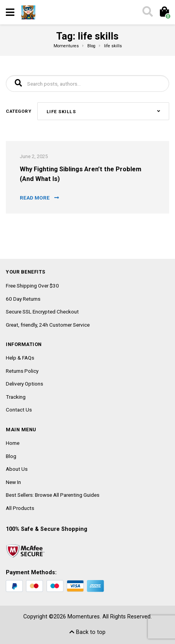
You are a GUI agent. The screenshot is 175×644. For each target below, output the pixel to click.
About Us (17, 469)
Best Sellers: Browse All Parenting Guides (53, 495)
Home (13, 443)
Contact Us (19, 410)
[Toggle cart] (164, 12)
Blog (11, 456)
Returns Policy (22, 371)
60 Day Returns (23, 299)
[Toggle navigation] (10, 12)
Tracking (16, 397)
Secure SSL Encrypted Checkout (42, 312)
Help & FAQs (20, 358)
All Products (20, 508)
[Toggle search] (147, 12)
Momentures (84, 617)
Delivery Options (24, 384)
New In (13, 482)
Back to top (87, 632)
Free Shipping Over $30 (32, 286)
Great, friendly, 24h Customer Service (48, 325)
